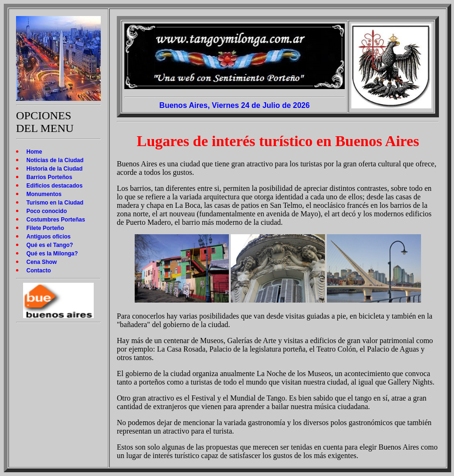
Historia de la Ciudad (54, 169)
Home (34, 152)
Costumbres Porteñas (56, 220)
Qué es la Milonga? (52, 254)
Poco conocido (47, 211)
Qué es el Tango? (50, 245)
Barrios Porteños (49, 177)
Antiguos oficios (49, 237)
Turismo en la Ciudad (55, 203)
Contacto (39, 271)
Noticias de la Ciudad (55, 160)
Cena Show (42, 262)
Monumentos (44, 194)
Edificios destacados (54, 186)
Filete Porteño (45, 228)
